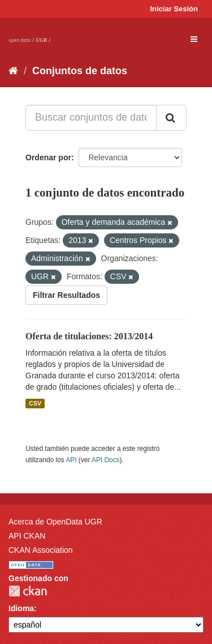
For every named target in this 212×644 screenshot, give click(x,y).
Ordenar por (48, 157)
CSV (35, 403)
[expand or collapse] (194, 39)
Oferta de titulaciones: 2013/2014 (89, 336)
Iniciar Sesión (174, 9)
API (71, 460)
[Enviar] (171, 118)
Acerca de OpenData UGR (55, 522)
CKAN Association (41, 550)
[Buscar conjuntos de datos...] (91, 118)
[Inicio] (13, 71)
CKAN (28, 591)
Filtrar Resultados (66, 295)
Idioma (21, 608)
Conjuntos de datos (80, 71)
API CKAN (27, 536)
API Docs (106, 460)
